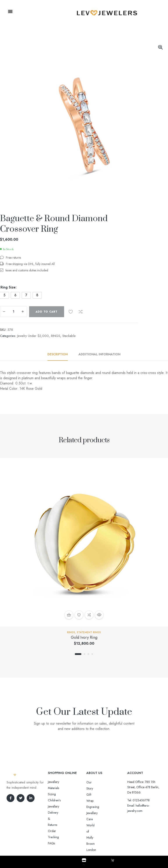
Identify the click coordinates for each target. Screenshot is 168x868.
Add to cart (47, 312)
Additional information (100, 354)
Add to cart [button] (69, 615)
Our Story (93, 782)
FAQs (51, 806)
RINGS (56, 336)
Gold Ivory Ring (84, 637)
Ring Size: (8, 287)
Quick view (99, 615)
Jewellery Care (96, 801)
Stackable (69, 336)
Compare (80, 312)
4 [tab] (92, 654)
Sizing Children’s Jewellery (65, 788)
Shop (84, 864)
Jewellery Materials (59, 782)
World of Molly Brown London (106, 807)
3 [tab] (88, 654)
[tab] (60, 354)
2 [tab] (84, 654)
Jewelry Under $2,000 (33, 336)
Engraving (93, 795)
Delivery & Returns (60, 794)
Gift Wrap (93, 788)
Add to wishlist (71, 312)
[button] (10, 12)
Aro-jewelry (82, 842)
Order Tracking (58, 800)
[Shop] (84, 860)
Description (58, 354)
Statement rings (89, 632)
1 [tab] (78, 654)
